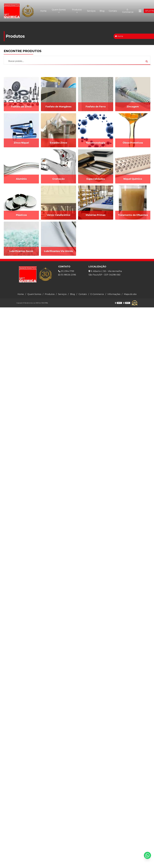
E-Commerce (128, 11)
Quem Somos (59, 10)
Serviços (91, 11)
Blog (102, 11)
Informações (114, 294)
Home (43, 11)
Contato (113, 11)
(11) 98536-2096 (67, 275)
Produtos (77, 10)
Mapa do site (130, 294)
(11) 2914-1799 (66, 271)
